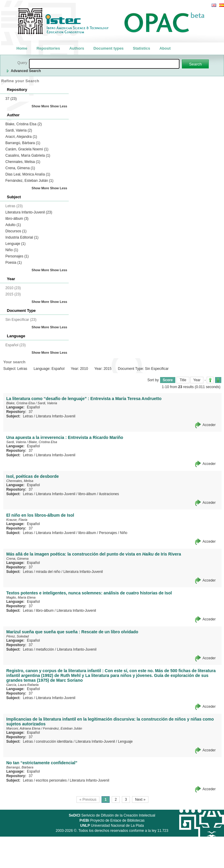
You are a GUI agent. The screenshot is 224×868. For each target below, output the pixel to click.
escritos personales (51, 780)
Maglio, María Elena (21, 597)
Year (197, 380)
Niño (12, 250)
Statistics (142, 48)
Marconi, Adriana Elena (23, 728)
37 (11, 99)
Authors (77, 48)
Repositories (48, 48)
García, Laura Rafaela (22, 685)
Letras (28, 416)
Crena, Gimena (20, 168)
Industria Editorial (22, 237)
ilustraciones (109, 494)
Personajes (17, 256)
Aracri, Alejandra (21, 137)
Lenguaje (15, 244)
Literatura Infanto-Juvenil (29, 212)
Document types (109, 48)
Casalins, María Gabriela (28, 155)
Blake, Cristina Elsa (24, 124)
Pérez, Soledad (17, 636)
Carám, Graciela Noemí (27, 149)
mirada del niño (48, 572)
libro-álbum (17, 219)
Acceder (209, 425)
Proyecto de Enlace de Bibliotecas (112, 820)
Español (33, 407)
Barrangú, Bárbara (23, 143)
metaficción (45, 649)
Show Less (59, 106)
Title (183, 380)
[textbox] (104, 64)
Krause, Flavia (17, 520)
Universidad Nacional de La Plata (112, 826)
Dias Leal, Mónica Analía (28, 174)
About (165, 48)
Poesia (14, 263)
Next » (140, 800)
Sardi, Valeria (19, 130)
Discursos (16, 231)
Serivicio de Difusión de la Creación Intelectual (112, 815)
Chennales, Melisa (23, 162)
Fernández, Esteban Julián (29, 181)
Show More (40, 106)
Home (22, 48)
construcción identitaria (54, 742)
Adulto (13, 225)
